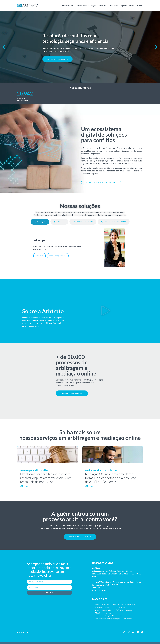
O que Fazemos (68, 6)
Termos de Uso (120, 609)
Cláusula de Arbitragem (103, 609)
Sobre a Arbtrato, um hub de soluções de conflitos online (114, 621)
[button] (4, 47)
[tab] (40, 222)
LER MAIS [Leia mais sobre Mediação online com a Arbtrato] (89, 488)
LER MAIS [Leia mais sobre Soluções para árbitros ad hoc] (24, 488)
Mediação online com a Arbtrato (101, 472)
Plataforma (114, 6)
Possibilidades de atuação (86, 6)
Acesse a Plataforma (102, 606)
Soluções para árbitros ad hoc (34, 472)
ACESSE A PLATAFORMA (57, 59)
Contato (140, 6)
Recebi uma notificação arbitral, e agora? (108, 618)
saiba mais (39, 256)
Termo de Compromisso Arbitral (124, 606)
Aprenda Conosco (128, 6)
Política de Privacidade (124, 612)
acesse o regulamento (58, 256)
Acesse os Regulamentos (103, 612)
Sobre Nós (103, 6)
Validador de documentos (103, 615)
